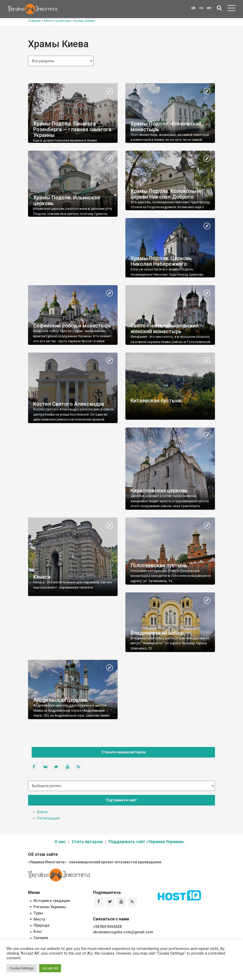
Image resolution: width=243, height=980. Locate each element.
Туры (38, 913)
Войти (42, 812)
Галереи (41, 938)
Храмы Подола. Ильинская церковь (67, 200)
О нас (60, 842)
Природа (41, 925)
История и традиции (52, 901)
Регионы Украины (50, 907)
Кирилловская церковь (159, 491)
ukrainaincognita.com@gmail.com (123, 932)
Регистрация (48, 818)
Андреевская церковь (60, 700)
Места (39, 919)
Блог (38, 932)
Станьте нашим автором (123, 752)
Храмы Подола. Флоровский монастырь (166, 127)
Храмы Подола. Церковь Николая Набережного (161, 261)
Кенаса (42, 577)
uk (193, 8)
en (209, 8)
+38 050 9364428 (107, 927)
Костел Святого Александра (69, 404)
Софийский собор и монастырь (72, 326)
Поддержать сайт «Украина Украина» (146, 842)
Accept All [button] (50, 968)
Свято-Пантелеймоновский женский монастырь (164, 328)
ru (201, 8)
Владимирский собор (157, 633)
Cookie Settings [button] (22, 968)
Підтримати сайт (122, 800)
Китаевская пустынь (156, 401)
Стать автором (87, 842)
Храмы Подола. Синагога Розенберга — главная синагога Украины (72, 129)
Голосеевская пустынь (159, 565)
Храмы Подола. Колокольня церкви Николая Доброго (166, 194)
